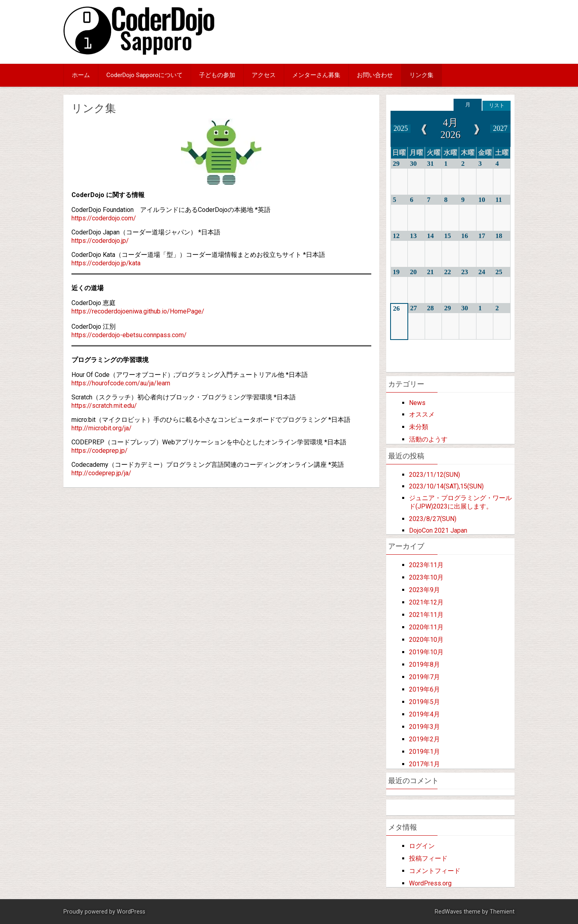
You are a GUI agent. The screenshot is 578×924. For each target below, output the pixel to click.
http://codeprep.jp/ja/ (101, 473)
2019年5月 (424, 702)
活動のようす (428, 439)
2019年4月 (424, 714)
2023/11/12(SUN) (435, 475)
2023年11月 (426, 565)
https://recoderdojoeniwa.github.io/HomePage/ (138, 311)
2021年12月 (426, 602)
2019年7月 (424, 677)
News (417, 403)
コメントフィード (435, 871)
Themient (502, 912)
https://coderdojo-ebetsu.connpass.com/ (129, 335)
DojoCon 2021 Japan (438, 530)
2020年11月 (426, 627)
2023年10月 (426, 577)
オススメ (422, 414)
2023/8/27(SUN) (433, 519)
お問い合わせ (375, 75)
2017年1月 (424, 764)
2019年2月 (424, 739)
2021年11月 (426, 615)
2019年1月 (424, 752)
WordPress (131, 912)
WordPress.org (430, 883)
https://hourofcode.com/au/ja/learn (121, 383)
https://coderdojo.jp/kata (106, 263)
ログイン (422, 846)
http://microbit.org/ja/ (102, 428)
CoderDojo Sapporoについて (144, 75)
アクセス (264, 75)
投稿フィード (428, 858)
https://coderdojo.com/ (104, 218)
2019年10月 (426, 652)
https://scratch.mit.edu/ (104, 406)
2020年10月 (426, 640)
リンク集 (421, 75)
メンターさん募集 (316, 75)
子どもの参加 (217, 75)
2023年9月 (424, 590)
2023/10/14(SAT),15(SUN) (446, 486)
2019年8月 (424, 665)
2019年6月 (424, 689)
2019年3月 (424, 727)
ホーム (81, 75)
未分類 (419, 427)
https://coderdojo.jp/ (100, 241)
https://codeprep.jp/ (100, 451)
